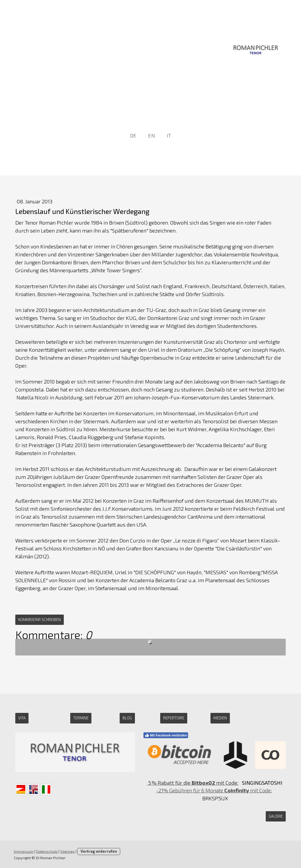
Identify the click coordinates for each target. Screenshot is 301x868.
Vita (22, 718)
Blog (127, 718)
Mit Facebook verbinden (166, 735)
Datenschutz (47, 851)
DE (133, 135)
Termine (81, 718)
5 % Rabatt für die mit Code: (193, 783)
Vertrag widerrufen (99, 851)
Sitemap (67, 851)
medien (220, 718)
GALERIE (276, 816)
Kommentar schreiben (40, 620)
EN (152, 135)
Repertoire (174, 718)
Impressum (24, 851)
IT (169, 135)
